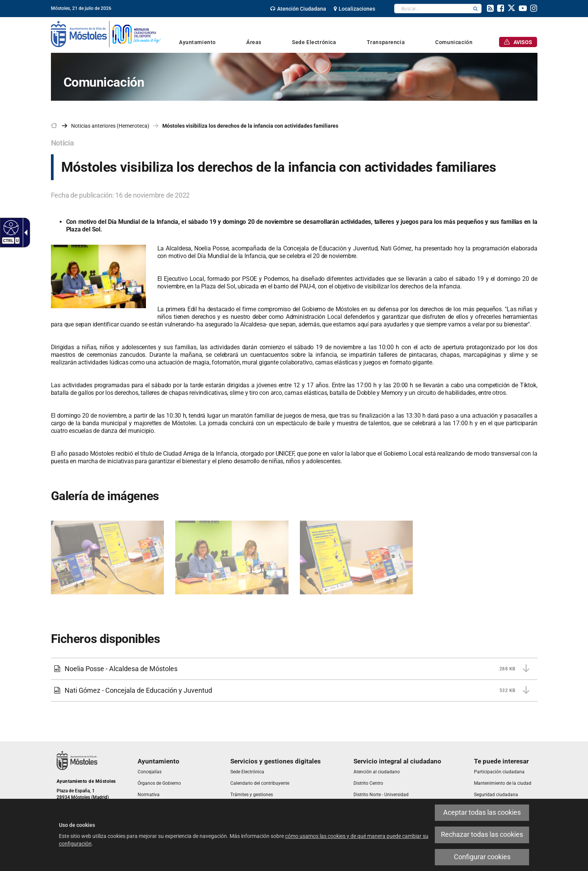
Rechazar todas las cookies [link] (482, 835)
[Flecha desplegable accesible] (24, 233)
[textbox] (432, 9)
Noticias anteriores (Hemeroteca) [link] (110, 126)
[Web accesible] (10, 227)
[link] (298, 9)
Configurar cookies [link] (482, 857)
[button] (475, 9)
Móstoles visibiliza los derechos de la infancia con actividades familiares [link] (250, 126)
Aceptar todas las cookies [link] (482, 812)
